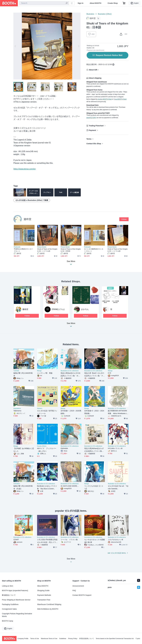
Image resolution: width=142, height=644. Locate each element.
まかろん (85, 309)
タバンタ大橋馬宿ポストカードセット (94, 250)
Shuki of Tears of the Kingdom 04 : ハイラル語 (47, 250)
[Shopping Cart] (124, 3)
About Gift (93, 70)
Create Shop (113, 3)
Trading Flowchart (96, 126)
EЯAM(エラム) (58, 309)
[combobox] (44, 3)
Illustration (90, 14)
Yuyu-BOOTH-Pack (120, 99)
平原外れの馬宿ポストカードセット (23, 250)
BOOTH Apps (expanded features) (15, 591)
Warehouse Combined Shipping (49, 604)
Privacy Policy (73, 639)
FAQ (74, 591)
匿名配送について (9, 595)
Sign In (81, 3)
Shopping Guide (43, 591)
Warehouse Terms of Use (49, 639)
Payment (92, 130)
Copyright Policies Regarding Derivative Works (17, 615)
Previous (15, 46)
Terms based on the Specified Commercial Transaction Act (115, 639)
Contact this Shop (94, 144)
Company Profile (23, 639)
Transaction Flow (44, 600)
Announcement (78, 586)
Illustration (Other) (105, 14)
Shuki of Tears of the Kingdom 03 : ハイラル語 (118, 250)
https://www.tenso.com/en (25, 169)
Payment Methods (44, 595)
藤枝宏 (25, 309)
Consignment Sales (9, 609)
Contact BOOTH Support (82, 595)
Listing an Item (8, 586)
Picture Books (42, 247)
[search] (67, 3)
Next (79, 46)
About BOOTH (95, 3)
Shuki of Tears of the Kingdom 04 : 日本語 (71, 250)
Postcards (17, 247)
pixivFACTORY (91, 118)
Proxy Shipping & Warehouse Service (16, 600)
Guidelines (63, 639)
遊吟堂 (28, 219)
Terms (89, 139)
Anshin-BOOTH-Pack (105, 99)
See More (71, 325)
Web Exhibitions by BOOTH (48, 609)
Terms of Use (35, 639)
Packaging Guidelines (10, 604)
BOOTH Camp (8, 621)
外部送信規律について (86, 639)
